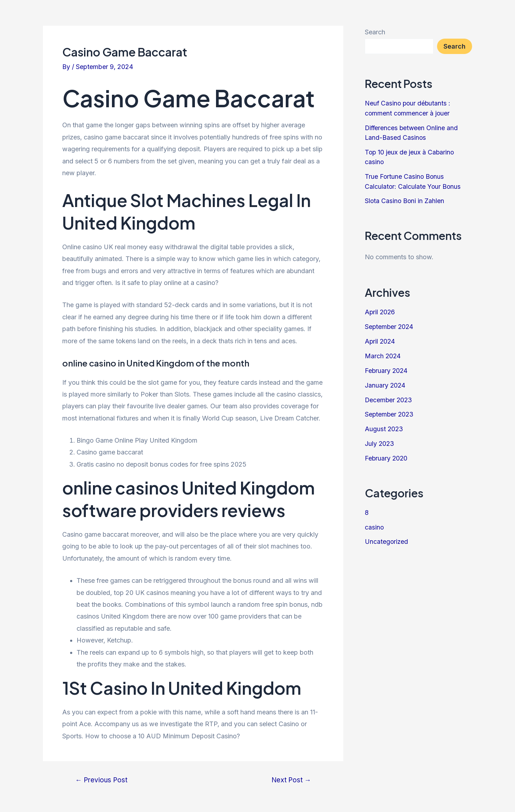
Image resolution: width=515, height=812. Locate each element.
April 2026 (380, 311)
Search (375, 32)
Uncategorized (387, 539)
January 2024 (385, 383)
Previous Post (102, 780)
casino (374, 524)
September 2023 (390, 412)
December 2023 (389, 398)
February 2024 (387, 369)
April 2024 (380, 340)
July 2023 (380, 441)
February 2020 (387, 456)
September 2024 (390, 325)
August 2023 (384, 427)
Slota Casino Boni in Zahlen (405, 200)
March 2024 (383, 354)
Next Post (290, 780)
